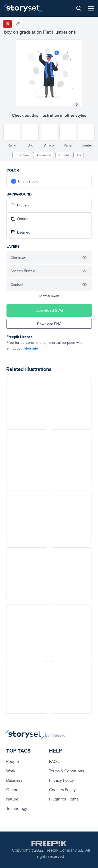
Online (12, 790)
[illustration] (27, 403)
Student (63, 155)
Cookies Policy (62, 790)
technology (17, 808)
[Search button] (79, 8)
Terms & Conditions (66, 771)
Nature (12, 799)
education (22, 155)
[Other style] (12, 132)
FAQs (54, 762)
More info (31, 349)
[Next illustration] (77, 105)
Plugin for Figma (64, 799)
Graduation (43, 155)
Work (11, 771)
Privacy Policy (61, 780)
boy (78, 155)
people (13, 762)
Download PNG (49, 324)
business (14, 780)
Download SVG (49, 310)
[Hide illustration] (85, 257)
